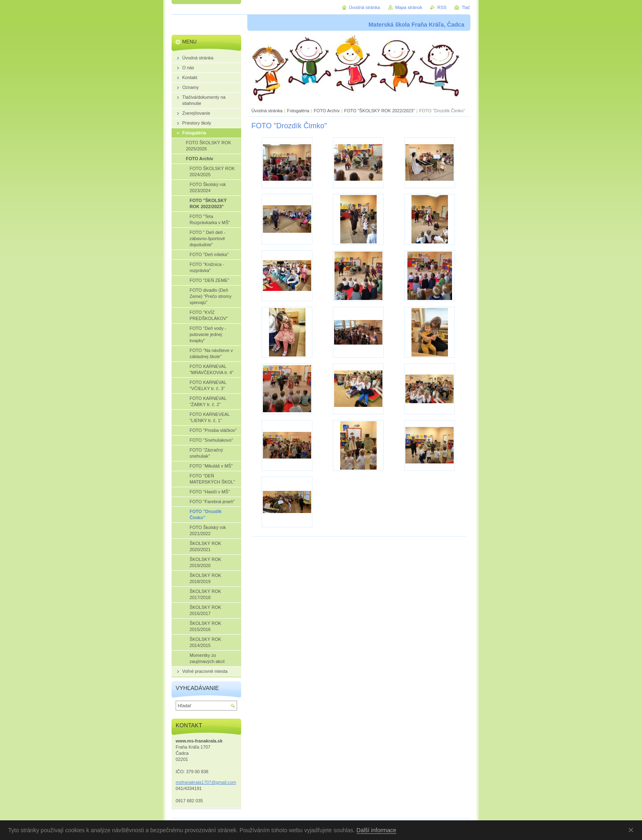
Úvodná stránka (267, 111)
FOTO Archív (327, 111)
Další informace (376, 830)
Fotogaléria (298, 111)
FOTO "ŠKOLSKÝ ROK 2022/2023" (379, 111)
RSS (442, 7)
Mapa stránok (409, 7)
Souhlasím (633, 830)
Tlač (466, 7)
